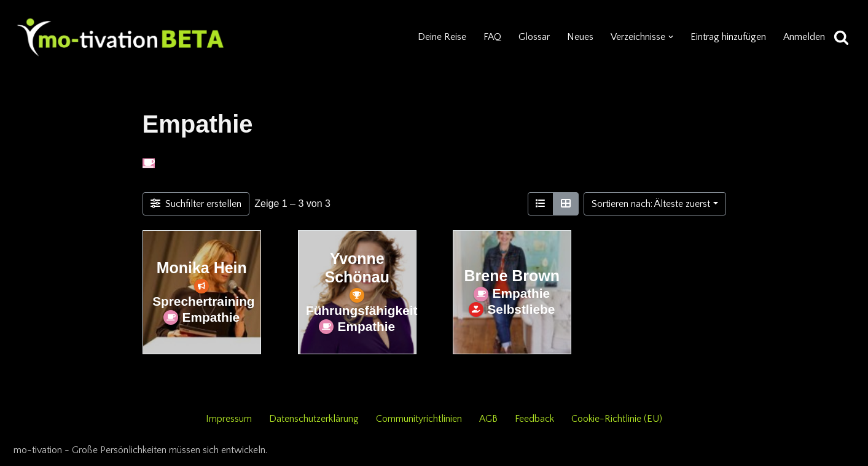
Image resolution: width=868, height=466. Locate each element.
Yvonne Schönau (357, 268)
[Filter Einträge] (196, 204)
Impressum (229, 419)
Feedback (534, 419)
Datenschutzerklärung (314, 419)
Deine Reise (442, 37)
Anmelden (804, 37)
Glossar (534, 37)
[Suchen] (841, 37)
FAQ (492, 37)
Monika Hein (201, 268)
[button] (671, 37)
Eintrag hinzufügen (728, 37)
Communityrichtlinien (419, 419)
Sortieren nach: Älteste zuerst (651, 204)
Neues (580, 37)
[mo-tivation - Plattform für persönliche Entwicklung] (121, 37)
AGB (488, 419)
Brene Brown (511, 276)
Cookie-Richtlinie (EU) (617, 419)
